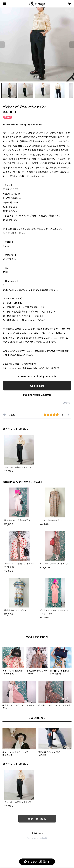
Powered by (37, 838)
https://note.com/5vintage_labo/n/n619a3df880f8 (31, 368)
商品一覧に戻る (37, 819)
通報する (67, 403)
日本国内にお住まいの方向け (37, 395)
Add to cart (37, 386)
